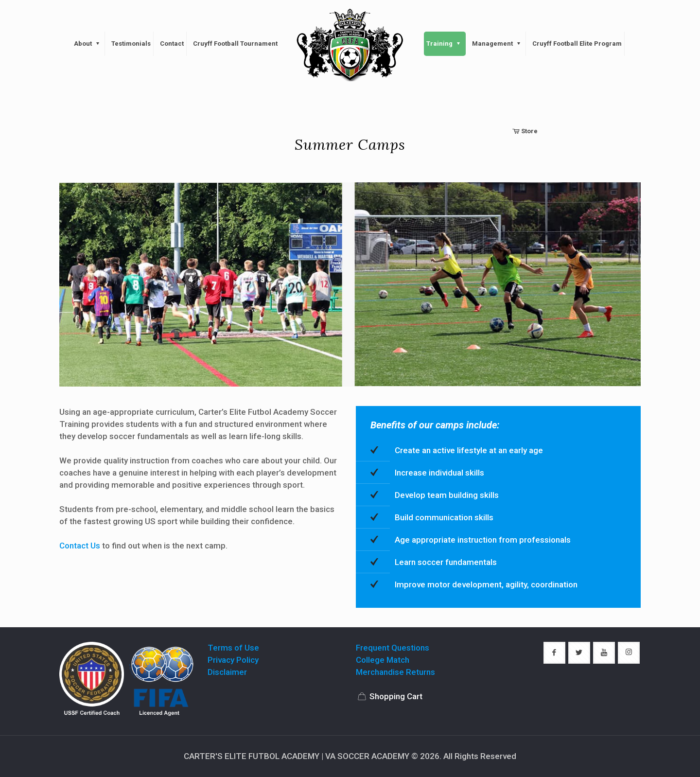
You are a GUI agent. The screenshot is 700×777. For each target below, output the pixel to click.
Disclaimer (227, 672)
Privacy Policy (233, 660)
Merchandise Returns (395, 672)
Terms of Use (233, 648)
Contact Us (80, 546)
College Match (383, 660)
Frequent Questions (393, 648)
